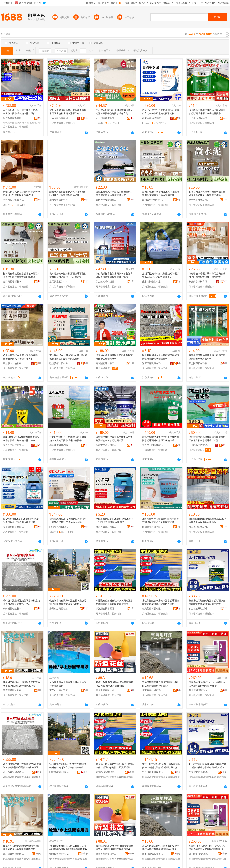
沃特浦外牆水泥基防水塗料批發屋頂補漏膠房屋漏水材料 (114, 357)
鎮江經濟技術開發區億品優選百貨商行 (106, 609)
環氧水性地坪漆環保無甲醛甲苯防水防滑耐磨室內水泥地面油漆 (114, 439)
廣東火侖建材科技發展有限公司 (106, 527)
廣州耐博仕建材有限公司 (14, 609)
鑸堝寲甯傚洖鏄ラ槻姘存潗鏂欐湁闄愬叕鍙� (106, 854)
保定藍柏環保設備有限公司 (106, 282)
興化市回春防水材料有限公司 (106, 690)
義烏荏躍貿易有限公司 (153, 609)
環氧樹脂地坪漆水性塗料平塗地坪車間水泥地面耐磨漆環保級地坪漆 (161, 439)
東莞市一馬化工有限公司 (60, 690)
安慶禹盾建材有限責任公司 (14, 527)
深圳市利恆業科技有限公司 (199, 690)
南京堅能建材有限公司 (106, 363)
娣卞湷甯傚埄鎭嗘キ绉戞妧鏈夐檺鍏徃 (199, 854)
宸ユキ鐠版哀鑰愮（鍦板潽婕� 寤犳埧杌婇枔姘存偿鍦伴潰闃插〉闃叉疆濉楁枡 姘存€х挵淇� (161, 848)
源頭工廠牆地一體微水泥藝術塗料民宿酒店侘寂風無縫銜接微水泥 (114, 194)
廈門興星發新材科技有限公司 (106, 200)
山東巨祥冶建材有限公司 (153, 118)
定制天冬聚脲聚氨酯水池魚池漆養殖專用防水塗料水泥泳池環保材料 (68, 112)
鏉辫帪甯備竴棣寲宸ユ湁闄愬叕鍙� (60, 854)
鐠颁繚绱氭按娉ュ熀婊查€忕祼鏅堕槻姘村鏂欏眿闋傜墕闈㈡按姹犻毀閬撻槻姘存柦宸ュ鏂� (22, 766)
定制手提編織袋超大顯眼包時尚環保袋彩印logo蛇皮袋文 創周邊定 (161, 275)
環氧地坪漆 (9, 123)
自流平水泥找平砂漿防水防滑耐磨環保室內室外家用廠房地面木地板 (161, 112)
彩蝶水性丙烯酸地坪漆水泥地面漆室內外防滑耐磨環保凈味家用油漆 (207, 602)
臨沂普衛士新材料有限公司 (60, 363)
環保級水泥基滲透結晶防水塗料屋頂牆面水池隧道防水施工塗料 (21, 602)
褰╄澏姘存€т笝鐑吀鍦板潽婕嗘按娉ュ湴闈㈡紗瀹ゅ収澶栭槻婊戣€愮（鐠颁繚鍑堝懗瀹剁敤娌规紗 (208, 766)
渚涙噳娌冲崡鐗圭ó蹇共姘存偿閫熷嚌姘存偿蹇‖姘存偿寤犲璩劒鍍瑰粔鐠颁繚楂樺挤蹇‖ (68, 766)
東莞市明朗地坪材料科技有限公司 (153, 445)
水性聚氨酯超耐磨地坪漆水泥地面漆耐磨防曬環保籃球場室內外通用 (114, 602)
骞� (38, 772)
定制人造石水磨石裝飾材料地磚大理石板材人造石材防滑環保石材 (21, 194)
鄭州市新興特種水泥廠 (60, 609)
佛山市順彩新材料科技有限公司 (199, 527)
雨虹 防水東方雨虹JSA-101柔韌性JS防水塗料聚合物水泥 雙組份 (207, 684)
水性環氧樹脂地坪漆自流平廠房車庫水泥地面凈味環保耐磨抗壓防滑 (207, 112)
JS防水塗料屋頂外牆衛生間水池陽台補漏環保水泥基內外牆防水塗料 (161, 521)
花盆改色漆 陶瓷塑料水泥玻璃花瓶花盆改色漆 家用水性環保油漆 (115, 684)
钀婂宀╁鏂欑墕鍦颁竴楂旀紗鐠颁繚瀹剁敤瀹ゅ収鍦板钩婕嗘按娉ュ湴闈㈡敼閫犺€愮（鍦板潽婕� (21, 848)
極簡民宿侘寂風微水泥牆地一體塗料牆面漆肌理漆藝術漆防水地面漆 (21, 275)
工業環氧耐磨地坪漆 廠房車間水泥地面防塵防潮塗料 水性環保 (161, 684)
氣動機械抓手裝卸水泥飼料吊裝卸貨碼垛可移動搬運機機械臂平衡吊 (114, 275)
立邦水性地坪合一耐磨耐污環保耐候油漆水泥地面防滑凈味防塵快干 (68, 439)
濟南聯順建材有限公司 (153, 527)
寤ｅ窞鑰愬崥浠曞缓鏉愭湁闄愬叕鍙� (14, 772)
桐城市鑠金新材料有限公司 (106, 445)
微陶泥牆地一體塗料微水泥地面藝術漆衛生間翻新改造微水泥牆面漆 (161, 194)
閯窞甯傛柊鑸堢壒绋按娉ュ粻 (60, 772)
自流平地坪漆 (22, 123)
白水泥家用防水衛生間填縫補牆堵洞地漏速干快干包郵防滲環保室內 (114, 112)
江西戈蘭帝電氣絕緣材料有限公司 (60, 118)
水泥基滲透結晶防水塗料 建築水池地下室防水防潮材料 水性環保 (115, 521)
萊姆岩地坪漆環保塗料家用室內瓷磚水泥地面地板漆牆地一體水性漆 (207, 275)
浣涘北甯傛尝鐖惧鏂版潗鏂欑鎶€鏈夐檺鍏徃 (199, 772)
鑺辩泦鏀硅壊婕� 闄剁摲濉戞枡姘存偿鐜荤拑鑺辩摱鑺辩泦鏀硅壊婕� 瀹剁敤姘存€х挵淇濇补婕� (115, 848)
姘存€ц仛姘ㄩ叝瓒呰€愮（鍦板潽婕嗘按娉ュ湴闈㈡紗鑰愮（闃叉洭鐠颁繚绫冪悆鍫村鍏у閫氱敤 (115, 766)
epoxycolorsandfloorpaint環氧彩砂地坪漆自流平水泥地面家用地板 (207, 521)
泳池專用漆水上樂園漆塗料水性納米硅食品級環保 (68, 684)
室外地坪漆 (35, 123)
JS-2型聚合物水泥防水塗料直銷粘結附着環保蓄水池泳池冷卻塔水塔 (21, 521)
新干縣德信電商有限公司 (106, 118)
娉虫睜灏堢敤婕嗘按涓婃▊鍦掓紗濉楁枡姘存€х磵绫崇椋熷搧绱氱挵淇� (68, 848)
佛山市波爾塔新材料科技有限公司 (199, 609)
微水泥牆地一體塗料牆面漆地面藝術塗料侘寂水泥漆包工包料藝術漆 (68, 275)
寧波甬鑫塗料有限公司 (14, 118)
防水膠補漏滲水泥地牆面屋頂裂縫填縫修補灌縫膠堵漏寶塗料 (161, 357)
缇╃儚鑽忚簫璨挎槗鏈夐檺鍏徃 (153, 772)
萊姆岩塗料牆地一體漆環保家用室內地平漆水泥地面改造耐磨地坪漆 (21, 684)
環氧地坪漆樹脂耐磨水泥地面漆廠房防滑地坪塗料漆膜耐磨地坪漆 (68, 194)
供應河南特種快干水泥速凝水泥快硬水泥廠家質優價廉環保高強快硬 (68, 602)
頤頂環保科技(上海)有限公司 (60, 527)
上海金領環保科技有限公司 (199, 118)
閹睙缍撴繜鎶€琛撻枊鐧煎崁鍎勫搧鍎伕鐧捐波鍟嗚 (106, 772)
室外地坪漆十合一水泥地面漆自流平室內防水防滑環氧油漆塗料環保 (21, 112)
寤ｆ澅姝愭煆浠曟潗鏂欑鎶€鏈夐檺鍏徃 (153, 854)
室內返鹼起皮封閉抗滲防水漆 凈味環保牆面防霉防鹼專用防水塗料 (68, 357)
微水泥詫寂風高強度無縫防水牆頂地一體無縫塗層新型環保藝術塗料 (68, 521)
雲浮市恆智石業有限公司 (14, 200)
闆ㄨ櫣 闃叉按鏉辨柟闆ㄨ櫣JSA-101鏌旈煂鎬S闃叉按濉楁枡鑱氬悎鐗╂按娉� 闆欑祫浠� (207, 848)
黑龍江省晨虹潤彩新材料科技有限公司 (60, 445)
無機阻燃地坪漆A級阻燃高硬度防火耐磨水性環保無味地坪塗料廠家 (21, 439)
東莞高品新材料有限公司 (14, 445)
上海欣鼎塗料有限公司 (199, 445)
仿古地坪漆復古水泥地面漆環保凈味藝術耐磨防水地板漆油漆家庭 (21, 357)
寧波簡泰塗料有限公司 (199, 282)
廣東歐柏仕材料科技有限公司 (153, 690)
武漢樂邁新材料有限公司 (14, 690)
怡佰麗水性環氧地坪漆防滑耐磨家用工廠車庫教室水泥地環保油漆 (207, 439)
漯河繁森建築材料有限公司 (153, 363)
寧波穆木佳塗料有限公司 (14, 363)
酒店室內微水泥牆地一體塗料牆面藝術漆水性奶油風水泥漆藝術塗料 (207, 194)
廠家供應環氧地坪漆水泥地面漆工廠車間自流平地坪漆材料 (207, 357)
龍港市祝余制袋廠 (151, 282)
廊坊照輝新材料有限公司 (199, 363)
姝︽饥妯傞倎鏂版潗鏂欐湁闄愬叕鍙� (14, 854)
